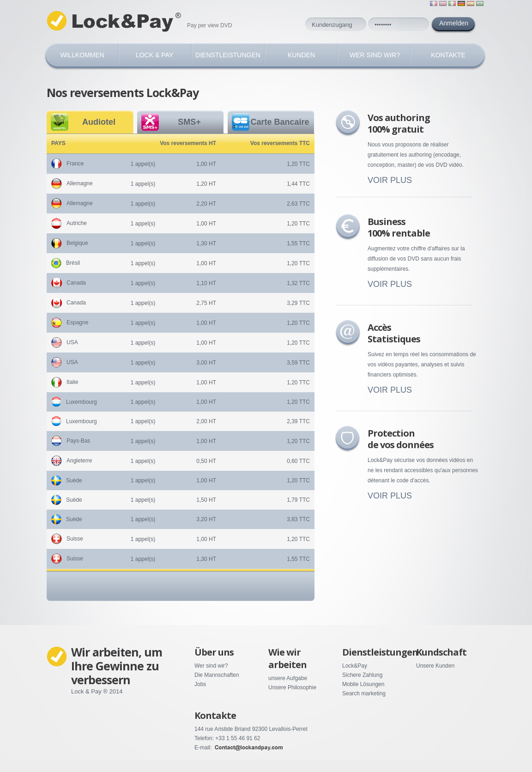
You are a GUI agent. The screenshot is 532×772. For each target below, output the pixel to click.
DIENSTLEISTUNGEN (228, 55)
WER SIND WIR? (375, 55)
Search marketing (364, 693)
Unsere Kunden (435, 666)
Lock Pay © (116, 21)
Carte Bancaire (280, 122)
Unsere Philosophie (292, 687)
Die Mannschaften (217, 675)
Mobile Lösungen (363, 684)
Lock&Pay (355, 666)
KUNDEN (301, 55)
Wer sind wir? (211, 666)
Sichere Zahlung (362, 675)
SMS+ (189, 122)
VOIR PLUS (390, 180)
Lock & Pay (154, 55)
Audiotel (99, 122)
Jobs (200, 684)
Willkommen (82, 55)
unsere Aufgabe (288, 678)
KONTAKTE (448, 55)
